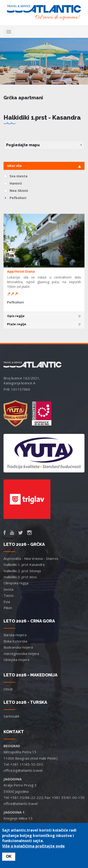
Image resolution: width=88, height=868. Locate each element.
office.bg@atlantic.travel (23, 770)
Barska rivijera (15, 635)
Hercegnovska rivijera (21, 654)
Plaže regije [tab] (44, 324)
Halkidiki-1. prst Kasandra (24, 564)
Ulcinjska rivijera (16, 660)
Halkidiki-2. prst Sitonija (22, 571)
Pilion (8, 608)
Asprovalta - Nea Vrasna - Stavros (31, 558)
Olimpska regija (16, 583)
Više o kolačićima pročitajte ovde (33, 846)
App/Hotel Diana (21, 271)
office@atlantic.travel (21, 804)
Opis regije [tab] (44, 316)
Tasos (9, 595)
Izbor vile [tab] (44, 166)
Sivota (8, 589)
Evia (7, 602)
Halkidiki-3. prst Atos (20, 577)
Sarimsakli (11, 716)
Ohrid (8, 689)
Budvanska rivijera (18, 647)
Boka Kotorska (15, 641)
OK (9, 856)
